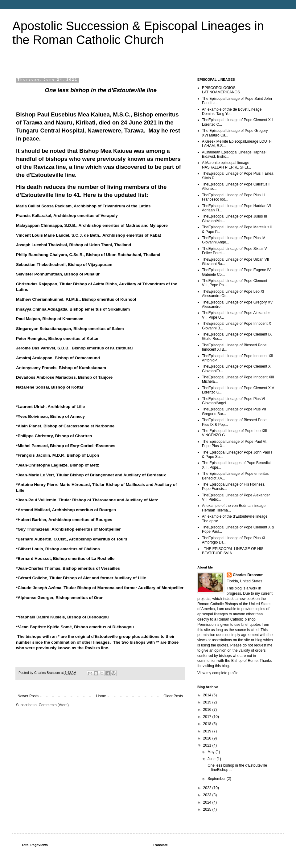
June (212, 759)
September (217, 779)
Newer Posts (28, 696)
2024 (208, 802)
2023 (208, 795)
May (212, 752)
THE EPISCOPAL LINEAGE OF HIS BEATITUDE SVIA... (233, 551)
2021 (208, 745)
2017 (208, 717)
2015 (208, 702)
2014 (208, 695)
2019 (208, 731)
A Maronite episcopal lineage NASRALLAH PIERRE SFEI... (226, 165)
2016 (208, 710)
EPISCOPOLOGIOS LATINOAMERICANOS (221, 90)
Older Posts (173, 696)
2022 (208, 788)
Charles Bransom (248, 575)
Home (101, 696)
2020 (208, 738)
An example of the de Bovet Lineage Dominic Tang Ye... (232, 112)
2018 (208, 724)
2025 (208, 809)
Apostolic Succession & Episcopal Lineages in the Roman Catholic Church (138, 33)
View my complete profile (218, 673)
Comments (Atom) (53, 705)
